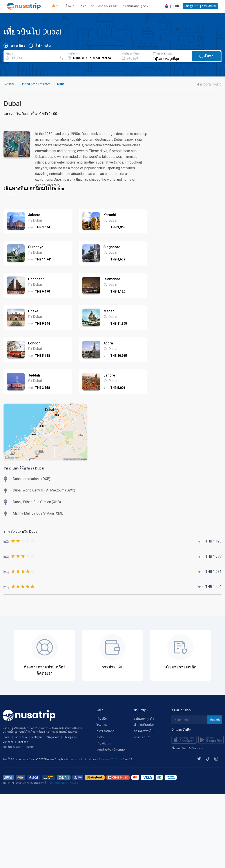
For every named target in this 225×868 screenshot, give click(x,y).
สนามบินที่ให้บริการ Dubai (24, 468)
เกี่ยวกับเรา (104, 743)
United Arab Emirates (36, 84)
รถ (92, 6)
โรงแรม (71, 6)
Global (6, 737)
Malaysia (37, 737)
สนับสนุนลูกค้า (144, 719)
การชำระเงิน (143, 737)
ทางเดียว (18, 46)
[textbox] (31, 56)
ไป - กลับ (43, 46)
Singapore (53, 737)
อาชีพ (100, 737)
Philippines (70, 737)
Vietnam (8, 742)
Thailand (23, 742)
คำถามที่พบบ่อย (144, 725)
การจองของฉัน (108, 6)
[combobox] (31, 56)
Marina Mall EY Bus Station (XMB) (39, 513)
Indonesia (21, 737)
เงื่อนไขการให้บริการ (111, 759)
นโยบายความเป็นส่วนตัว (79, 759)
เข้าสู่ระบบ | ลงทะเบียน (200, 6)
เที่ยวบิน (56, 6)
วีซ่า (83, 6)
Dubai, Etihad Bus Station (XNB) (37, 502)
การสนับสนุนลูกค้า (135, 6)
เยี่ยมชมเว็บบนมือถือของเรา (187, 748)
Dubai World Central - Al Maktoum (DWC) (44, 490)
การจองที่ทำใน (144, 731)
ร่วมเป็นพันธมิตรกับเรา (112, 750)
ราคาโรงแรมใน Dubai (21, 532)
